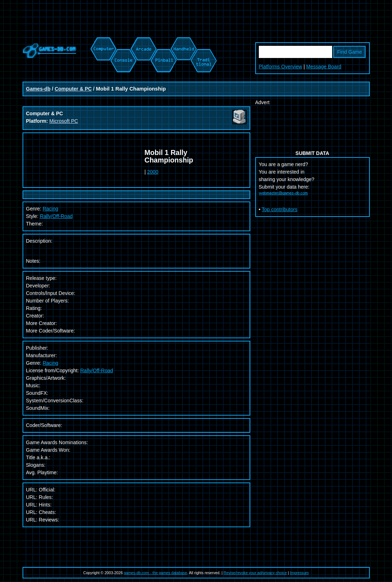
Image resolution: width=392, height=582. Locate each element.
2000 (153, 172)
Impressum (299, 573)
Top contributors (280, 209)
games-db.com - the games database (156, 573)
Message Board (324, 67)
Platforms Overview (280, 67)
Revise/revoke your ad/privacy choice (255, 573)
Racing (50, 363)
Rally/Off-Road (56, 216)
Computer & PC (73, 89)
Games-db (38, 89)
